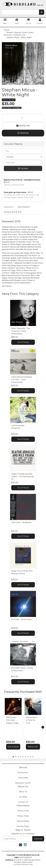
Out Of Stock (23, 342)
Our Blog (23, 797)
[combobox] (20, 12)
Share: (9, 100)
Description (9, 207)
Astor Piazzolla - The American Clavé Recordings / (21, 331)
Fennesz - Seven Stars (22, 619)
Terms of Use (23, 811)
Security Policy (23, 826)
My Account (23, 772)
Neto (31, 865)
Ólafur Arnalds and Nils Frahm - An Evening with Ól (23, 476)
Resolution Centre (23, 783)
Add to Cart (33, 747)
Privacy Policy (23, 816)
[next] (43, 727)
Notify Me (23, 126)
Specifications (24, 207)
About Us (23, 792)
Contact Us (23, 802)
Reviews (13, 212)
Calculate (23, 168)
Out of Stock (13, 747)
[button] (19, 700)
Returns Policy (23, 821)
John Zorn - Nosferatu (22, 522)
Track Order (23, 778)
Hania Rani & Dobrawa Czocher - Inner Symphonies (22, 379)
